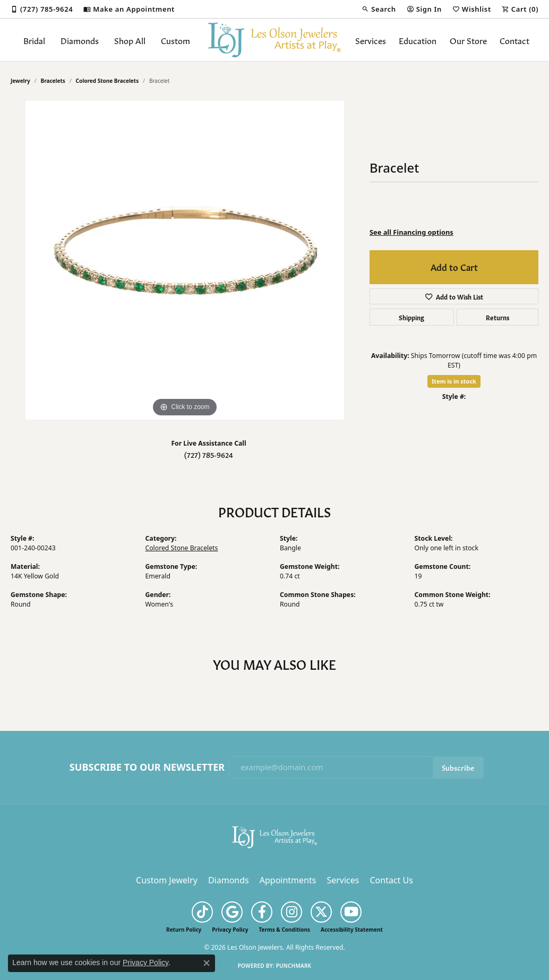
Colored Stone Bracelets (108, 81)
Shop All (130, 40)
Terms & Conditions (284, 930)
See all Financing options (411, 232)
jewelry (20, 81)
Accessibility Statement (352, 930)
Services (371, 40)
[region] (185, 260)
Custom (175, 40)
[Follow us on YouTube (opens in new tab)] (351, 912)
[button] (379, 9)
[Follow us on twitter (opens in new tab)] (321, 912)
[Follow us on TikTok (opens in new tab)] (202, 912)
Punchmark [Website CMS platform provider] (294, 966)
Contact (514, 40)
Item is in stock (454, 381)
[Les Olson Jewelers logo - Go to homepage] (274, 40)
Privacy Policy (230, 930)
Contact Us (391, 880)
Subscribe (458, 767)
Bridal (34, 40)
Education (418, 40)
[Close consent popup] (207, 963)
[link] (42, 9)
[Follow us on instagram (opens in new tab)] (291, 912)
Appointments (288, 880)
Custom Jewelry (167, 880)
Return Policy (184, 930)
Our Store (468, 40)
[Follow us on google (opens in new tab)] (232, 912)
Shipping (411, 317)
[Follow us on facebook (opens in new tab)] (262, 912)
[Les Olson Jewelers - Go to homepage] (274, 836)
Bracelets (53, 81)
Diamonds (80, 40)
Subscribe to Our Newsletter (147, 768)
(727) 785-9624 (209, 454)
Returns (497, 317)
